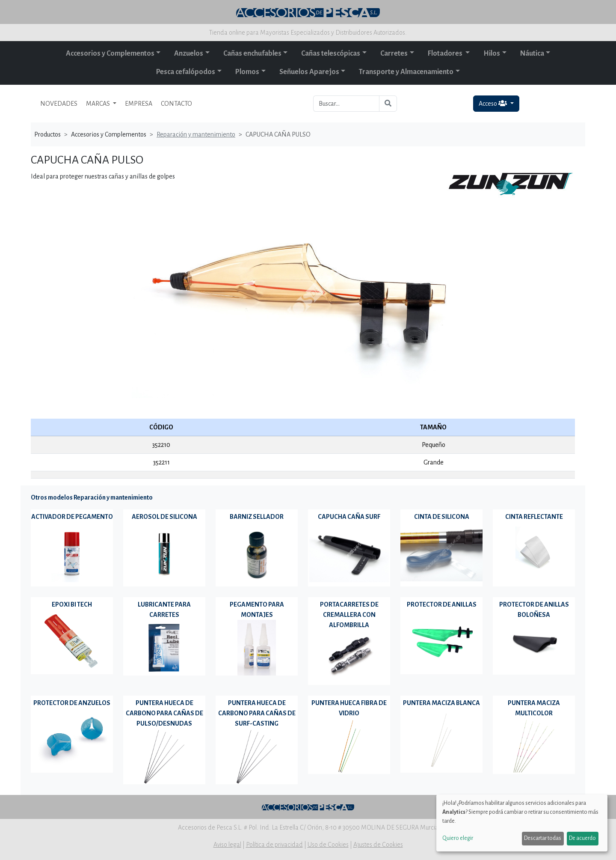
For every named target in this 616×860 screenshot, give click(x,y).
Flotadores (446, 54)
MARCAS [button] (99, 104)
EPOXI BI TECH (72, 604)
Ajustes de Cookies (378, 845)
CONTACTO (176, 104)
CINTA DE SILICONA (442, 517)
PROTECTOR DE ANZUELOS (72, 703)
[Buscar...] (346, 104)
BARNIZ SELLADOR (257, 517)
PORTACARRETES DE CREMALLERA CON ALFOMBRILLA (349, 615)
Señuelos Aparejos (309, 72)
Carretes (394, 54)
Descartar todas (543, 838)
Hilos (492, 54)
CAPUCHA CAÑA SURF (349, 517)
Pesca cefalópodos (186, 72)
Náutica (532, 54)
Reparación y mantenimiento (196, 134)
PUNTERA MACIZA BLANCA (441, 703)
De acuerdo (582, 838)
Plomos (247, 72)
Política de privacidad (274, 845)
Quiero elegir (458, 838)
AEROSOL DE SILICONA (164, 517)
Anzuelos (189, 54)
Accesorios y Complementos (110, 54)
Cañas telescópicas (331, 54)
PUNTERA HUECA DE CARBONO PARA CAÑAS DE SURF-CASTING (257, 713)
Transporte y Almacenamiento (406, 72)
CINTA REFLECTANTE (534, 517)
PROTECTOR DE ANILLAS (442, 604)
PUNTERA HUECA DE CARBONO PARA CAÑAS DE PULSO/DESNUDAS (164, 713)
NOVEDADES (59, 104)
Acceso (493, 103)
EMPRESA (139, 104)
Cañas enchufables (252, 54)
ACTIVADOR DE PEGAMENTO (72, 517)
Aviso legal (227, 845)
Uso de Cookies (328, 845)
